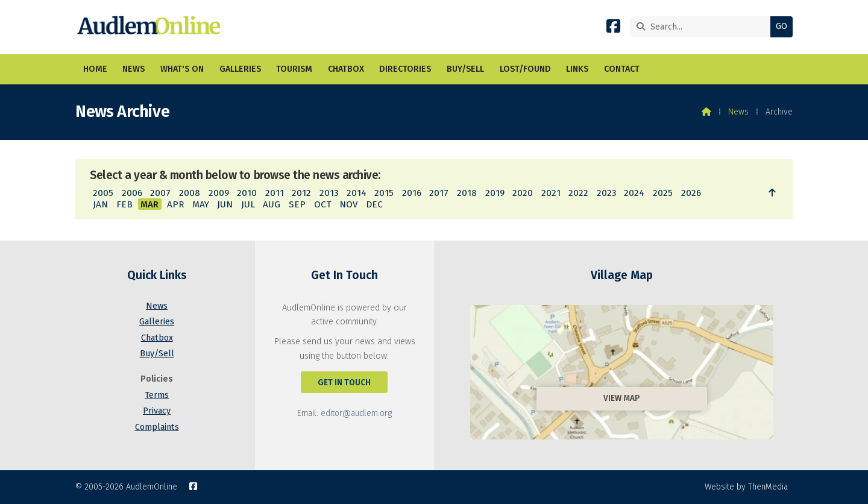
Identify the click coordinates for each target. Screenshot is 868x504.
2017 (439, 193)
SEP (297, 204)
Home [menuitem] (95, 69)
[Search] (703, 27)
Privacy (157, 411)
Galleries (157, 322)
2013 (329, 193)
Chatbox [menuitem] (346, 69)
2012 (301, 193)
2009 (219, 193)
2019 (495, 193)
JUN (225, 204)
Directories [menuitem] (405, 69)
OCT (323, 204)
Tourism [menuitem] (294, 69)
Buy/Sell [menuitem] (465, 69)
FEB (124, 204)
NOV (348, 204)
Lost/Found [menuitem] (525, 69)
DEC (374, 204)
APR (175, 204)
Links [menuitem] (577, 69)
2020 (523, 193)
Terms (157, 395)
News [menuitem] (134, 69)
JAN (100, 204)
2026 (691, 193)
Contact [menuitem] (622, 69)
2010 (247, 193)
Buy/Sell (157, 354)
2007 (160, 193)
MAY (201, 204)
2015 (384, 193)
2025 (663, 193)
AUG (272, 204)
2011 (275, 193)
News (738, 112)
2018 (467, 193)
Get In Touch (344, 383)
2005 (103, 193)
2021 (551, 193)
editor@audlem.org (356, 413)
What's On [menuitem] (182, 69)
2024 (634, 193)
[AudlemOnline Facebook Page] (613, 29)
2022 (578, 193)
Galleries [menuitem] (240, 69)
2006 (132, 193)
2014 (357, 193)
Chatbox (157, 338)
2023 (606, 193)
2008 (190, 193)
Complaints (157, 427)
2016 (412, 193)
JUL (248, 204)
